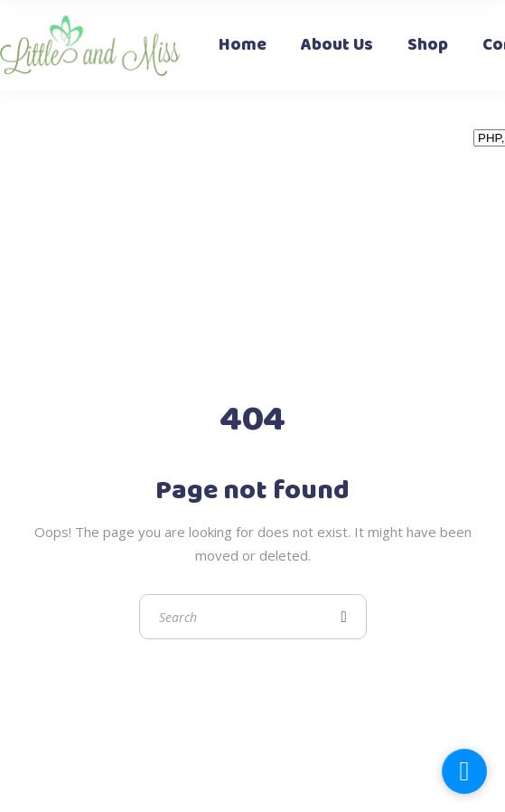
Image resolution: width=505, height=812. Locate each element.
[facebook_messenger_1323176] (464, 771)
